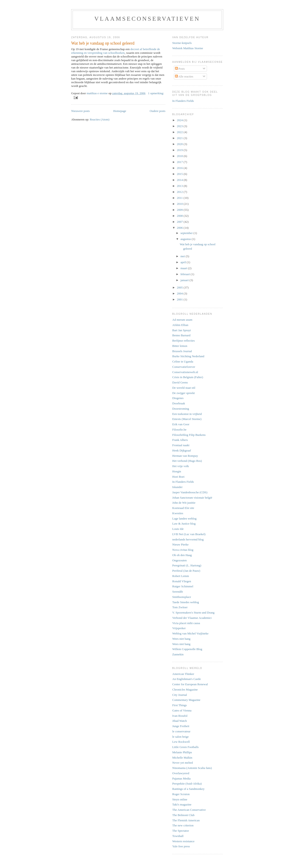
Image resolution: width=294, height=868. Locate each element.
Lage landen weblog (184, 518)
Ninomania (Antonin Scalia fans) (192, 768)
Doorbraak (179, 403)
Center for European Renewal (190, 684)
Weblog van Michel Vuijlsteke (190, 633)
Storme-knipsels (182, 43)
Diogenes (178, 398)
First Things (180, 705)
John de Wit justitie (184, 503)
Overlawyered (181, 773)
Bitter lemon (180, 346)
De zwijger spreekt (184, 393)
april (184, 262)
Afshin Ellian (180, 325)
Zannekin (178, 654)
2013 (180, 186)
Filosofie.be (179, 430)
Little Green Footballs (185, 747)
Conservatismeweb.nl (185, 372)
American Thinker (183, 674)
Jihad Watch (180, 721)
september (187, 233)
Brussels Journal (182, 351)
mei (183, 256)
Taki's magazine (182, 804)
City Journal (180, 695)
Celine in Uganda (183, 361)
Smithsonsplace (182, 597)
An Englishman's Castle (187, 679)
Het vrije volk (181, 466)
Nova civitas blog (183, 550)
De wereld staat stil (184, 388)
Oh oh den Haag (182, 555)
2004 (180, 293)
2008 (180, 216)
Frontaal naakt (181, 445)
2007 (180, 222)
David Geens (180, 382)
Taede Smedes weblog (186, 602)
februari (186, 274)
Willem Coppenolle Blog (187, 649)
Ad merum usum (182, 320)
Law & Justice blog (184, 524)
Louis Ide (178, 529)
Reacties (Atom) (100, 119)
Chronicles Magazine (185, 690)
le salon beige (180, 737)
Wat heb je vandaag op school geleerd (103, 43)
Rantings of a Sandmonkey (188, 789)
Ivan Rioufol (180, 716)
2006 (180, 228)
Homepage (120, 111)
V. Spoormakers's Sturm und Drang (193, 612)
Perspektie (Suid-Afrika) (187, 784)
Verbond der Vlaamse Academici (192, 618)
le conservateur (181, 731)
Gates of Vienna (182, 710)
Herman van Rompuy (185, 456)
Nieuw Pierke (180, 544)
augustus (186, 239)
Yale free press (181, 846)
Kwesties (178, 513)
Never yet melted (183, 763)
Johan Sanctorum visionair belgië (192, 498)
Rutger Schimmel (183, 586)
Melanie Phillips (182, 752)
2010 (180, 204)
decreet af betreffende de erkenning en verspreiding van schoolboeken (116, 51)
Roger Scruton (181, 794)
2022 (180, 132)
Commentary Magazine (186, 700)
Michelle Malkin (182, 758)
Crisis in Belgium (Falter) (188, 377)
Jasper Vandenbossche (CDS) (190, 492)
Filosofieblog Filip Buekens (189, 435)
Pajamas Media (181, 778)
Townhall (178, 836)
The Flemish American (186, 820)
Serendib (178, 592)
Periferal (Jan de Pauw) (186, 571)
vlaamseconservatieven (147, 19)
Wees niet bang (181, 639)
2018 (180, 156)
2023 (180, 126)
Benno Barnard (181, 335)
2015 (180, 174)
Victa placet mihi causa (186, 623)
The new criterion (183, 825)
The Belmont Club (183, 815)
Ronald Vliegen (182, 581)
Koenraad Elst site (183, 508)
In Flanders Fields (183, 101)
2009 (180, 210)
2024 (180, 120)
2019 (180, 150)
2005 (180, 287)
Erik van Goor (181, 424)
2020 (180, 144)
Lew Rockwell (181, 742)
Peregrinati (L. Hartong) (187, 565)
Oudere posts (158, 111)
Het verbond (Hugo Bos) (187, 461)
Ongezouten (180, 560)
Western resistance (183, 841)
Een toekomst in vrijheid (187, 414)
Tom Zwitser (180, 607)
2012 (180, 192)
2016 (180, 168)
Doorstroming (181, 409)
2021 (180, 138)
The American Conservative (189, 810)
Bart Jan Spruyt (182, 330)
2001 (180, 299)
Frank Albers (180, 440)
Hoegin (177, 471)
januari (185, 280)
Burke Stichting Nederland (188, 356)
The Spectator (181, 831)
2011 (180, 198)
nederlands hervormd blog (188, 539)
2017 (180, 162)
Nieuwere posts (81, 111)
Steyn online (180, 799)
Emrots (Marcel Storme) (187, 419)
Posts (180, 69)
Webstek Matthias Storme (188, 48)
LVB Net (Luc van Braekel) (189, 534)
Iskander (177, 487)
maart (184, 268)
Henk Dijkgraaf (182, 450)
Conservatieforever (184, 367)
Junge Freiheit (181, 726)
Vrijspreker (179, 628)
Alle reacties (184, 76)
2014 (180, 180)
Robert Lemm (181, 576)
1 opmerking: (156, 93)
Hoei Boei (178, 477)
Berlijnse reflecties (184, 341)
